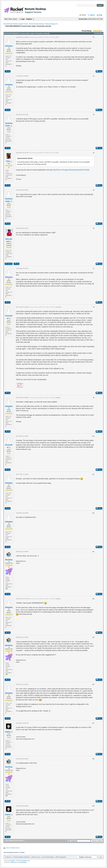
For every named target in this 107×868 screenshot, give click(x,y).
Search (92, 15)
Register (29, 19)
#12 (93, 513)
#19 (93, 806)
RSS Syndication (61, 857)
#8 (94, 307)
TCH (57, 37)
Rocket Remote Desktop (37, 24)
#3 (94, 115)
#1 (94, 37)
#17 (93, 723)
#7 (94, 268)
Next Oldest (10, 841)
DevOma (9, 560)
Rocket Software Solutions (22, 857)
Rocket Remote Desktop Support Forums (16, 24)
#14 (93, 599)
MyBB (13, 861)
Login (23, 19)
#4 (94, 153)
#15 (93, 637)
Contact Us (8, 857)
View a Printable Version (13, 848)
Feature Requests (50, 24)
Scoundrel (58, 307)
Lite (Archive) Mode (48, 857)
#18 (93, 759)
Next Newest (19, 841)
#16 (93, 684)
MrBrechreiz (14, 862)
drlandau (9, 46)
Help (101, 15)
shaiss (8, 732)
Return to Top (36, 857)
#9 (94, 398)
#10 (93, 436)
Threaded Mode (98, 33)
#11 (93, 474)
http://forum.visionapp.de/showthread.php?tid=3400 (71, 170)
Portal (84, 15)
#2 (94, 76)
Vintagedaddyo (23, 862)
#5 (94, 190)
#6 (94, 228)
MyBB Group (26, 861)
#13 (93, 552)
